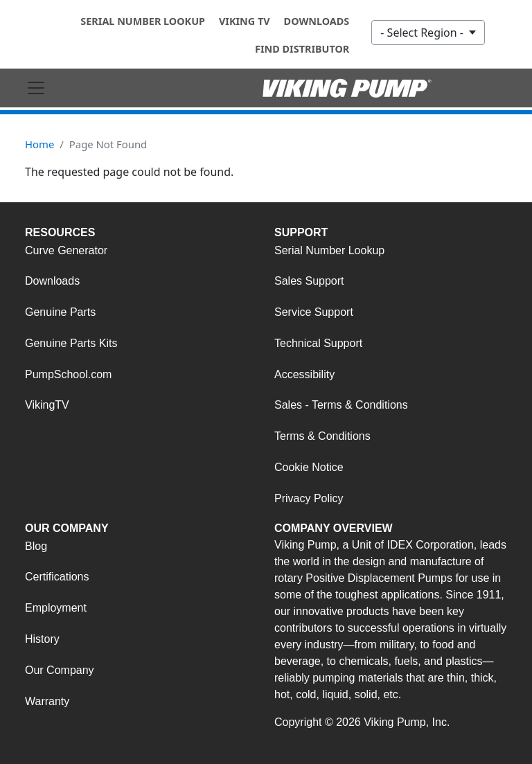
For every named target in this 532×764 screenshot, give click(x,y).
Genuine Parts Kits (71, 343)
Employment (56, 608)
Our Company (60, 670)
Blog (36, 546)
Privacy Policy (309, 498)
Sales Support (309, 281)
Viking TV (245, 21)
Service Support (314, 312)
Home (39, 144)
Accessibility (304, 374)
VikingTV (47, 405)
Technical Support (318, 343)
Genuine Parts (60, 312)
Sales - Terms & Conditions (341, 405)
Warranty (47, 701)
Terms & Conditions (322, 436)
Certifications (57, 577)
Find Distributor (302, 49)
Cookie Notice (309, 467)
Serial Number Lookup (143, 21)
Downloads (317, 21)
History (42, 639)
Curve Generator (66, 250)
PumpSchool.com (68, 374)
